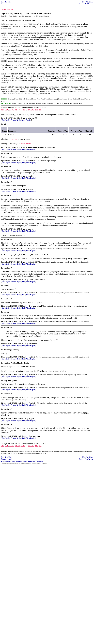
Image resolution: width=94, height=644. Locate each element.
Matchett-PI (32, 118)
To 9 (23, 421)
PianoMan (32, 161)
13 (2, 321)
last (40, 110)
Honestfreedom (34, 436)
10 (2, 280)
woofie (30, 176)
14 (2, 344)
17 (2, 388)
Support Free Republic (36, 148)
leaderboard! (26, 143)
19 (2, 419)
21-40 (12, 110)
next (36, 110)
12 (2, 306)
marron (31, 229)
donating (14, 139)
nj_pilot (32, 419)
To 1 (23, 149)
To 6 (23, 323)
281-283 (31, 110)
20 (2, 436)
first (3, 110)
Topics (81, 4)
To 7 (23, 359)
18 (2, 403)
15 (2, 357)
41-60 (17, 110)
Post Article (89, 4)
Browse (4, 4)
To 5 (23, 295)
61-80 (23, 110)
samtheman (33, 344)
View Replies (27, 120)
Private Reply (16, 120)
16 (2, 375)
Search (10, 4)
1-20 (7, 110)
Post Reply (6, 120)
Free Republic (6, 2)
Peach (31, 375)
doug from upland (34, 249)
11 (2, 293)
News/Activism (88, 2)
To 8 (23, 390)
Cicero (31, 280)
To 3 (23, 178)
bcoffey (31, 189)
